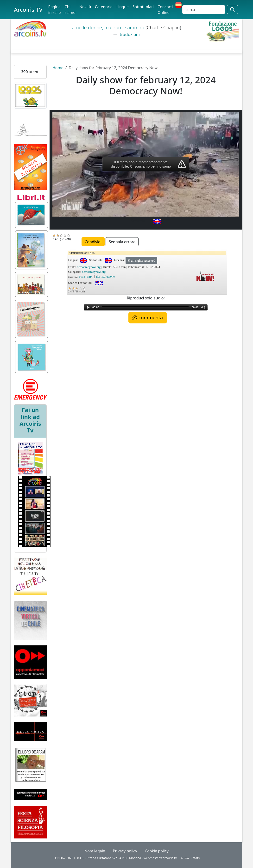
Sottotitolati (143, 7)
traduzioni (129, 34)
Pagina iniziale (55, 10)
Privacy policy (125, 851)
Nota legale (95, 851)
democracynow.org (89, 267)
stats (196, 858)
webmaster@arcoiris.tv (160, 858)
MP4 (90, 276)
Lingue (123, 7)
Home (58, 68)
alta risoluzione (105, 276)
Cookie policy (157, 851)
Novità (85, 7)
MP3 (82, 276)
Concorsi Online (165, 10)
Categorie (104, 7)
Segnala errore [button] (122, 242)
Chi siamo (70, 10)
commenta (148, 318)
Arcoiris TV (28, 9)
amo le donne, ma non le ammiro (109, 27)
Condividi (93, 242)
